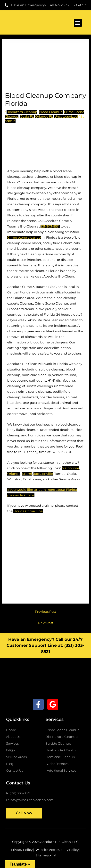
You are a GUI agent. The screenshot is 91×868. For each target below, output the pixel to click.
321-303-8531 (50, 226)
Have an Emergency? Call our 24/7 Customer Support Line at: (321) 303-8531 (45, 645)
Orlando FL (44, 117)
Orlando (14, 474)
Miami (27, 474)
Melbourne (70, 468)
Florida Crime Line (28, 511)
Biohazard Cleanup (22, 112)
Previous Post (45, 612)
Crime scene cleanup (24, 238)
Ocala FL (27, 117)
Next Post (46, 623)
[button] (78, 23)
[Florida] (46, 560)
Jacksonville (43, 474)
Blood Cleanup (51, 112)
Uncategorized (66, 117)
